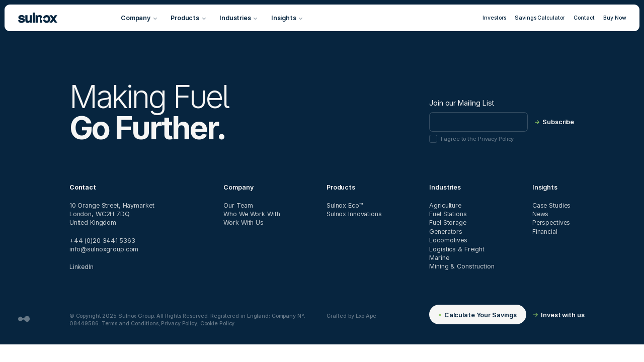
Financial (545, 231)
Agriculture (445, 205)
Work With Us (244, 222)
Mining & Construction (462, 266)
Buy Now (615, 17)
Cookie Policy (218, 323)
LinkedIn (82, 266)
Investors (494, 17)
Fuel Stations (448, 214)
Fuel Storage (448, 222)
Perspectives (551, 222)
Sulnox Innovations (354, 214)
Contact (584, 17)
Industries (445, 187)
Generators (446, 231)
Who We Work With (252, 214)
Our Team (238, 205)
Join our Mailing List (462, 103)
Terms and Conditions (130, 323)
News (541, 214)
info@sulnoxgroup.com (104, 249)
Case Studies (552, 205)
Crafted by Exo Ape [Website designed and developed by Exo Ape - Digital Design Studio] (351, 315)
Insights (545, 187)
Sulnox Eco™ (345, 205)
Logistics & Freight (457, 249)
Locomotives (448, 240)
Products (341, 187)
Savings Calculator (540, 17)
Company (238, 187)
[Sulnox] (38, 18)
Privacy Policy (179, 323)
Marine (439, 257)
